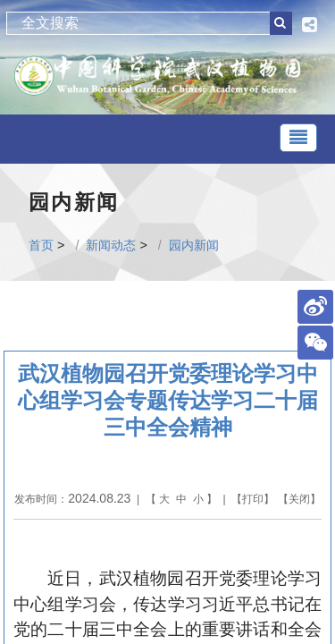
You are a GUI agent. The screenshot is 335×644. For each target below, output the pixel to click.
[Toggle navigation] (298, 138)
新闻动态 (111, 245)
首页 (41, 245)
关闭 (299, 499)
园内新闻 (194, 245)
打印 (253, 499)
